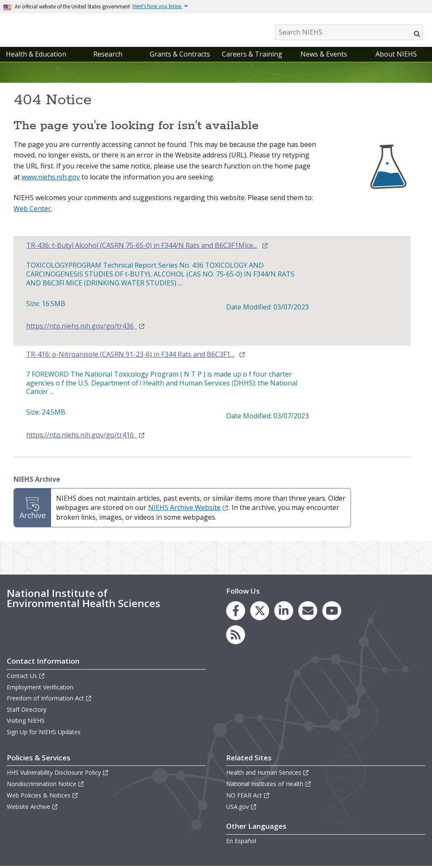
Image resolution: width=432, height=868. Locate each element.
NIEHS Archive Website (188, 510)
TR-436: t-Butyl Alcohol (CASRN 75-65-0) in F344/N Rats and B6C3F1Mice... (142, 248)
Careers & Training (252, 56)
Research (108, 56)
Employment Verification (40, 689)
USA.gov (242, 809)
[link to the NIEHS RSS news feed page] (236, 637)
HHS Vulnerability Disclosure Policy (58, 774)
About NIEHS (396, 56)
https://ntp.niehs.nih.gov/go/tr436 (86, 328)
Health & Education (36, 56)
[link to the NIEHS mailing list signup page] (308, 613)
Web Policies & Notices (43, 797)
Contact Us (26, 678)
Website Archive (32, 809)
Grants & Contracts (180, 56)
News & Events (324, 56)
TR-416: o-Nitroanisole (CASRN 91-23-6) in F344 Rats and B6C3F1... (130, 357)
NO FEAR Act (248, 797)
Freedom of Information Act (49, 700)
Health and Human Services (268, 774)
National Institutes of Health (269, 786)
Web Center (32, 211)
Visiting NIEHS (26, 723)
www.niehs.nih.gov (51, 179)
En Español (241, 843)
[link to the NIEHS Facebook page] (236, 613)
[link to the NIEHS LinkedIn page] (284, 613)
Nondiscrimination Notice (46, 786)
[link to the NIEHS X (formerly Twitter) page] (260, 613)
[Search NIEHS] (349, 32)
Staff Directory (27, 712)
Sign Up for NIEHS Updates (44, 734)
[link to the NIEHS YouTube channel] (332, 613)
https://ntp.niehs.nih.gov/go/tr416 (86, 437)
